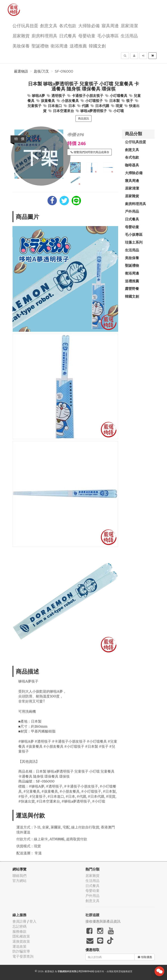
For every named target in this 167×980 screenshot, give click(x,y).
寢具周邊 (110, 25)
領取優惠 (145, 957)
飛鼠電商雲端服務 (118, 971)
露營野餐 (132, 289)
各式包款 (68, 25)
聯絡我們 (19, 876)
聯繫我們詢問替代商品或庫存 (90, 152)
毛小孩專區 (108, 36)
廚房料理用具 (44, 36)
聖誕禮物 (40, 46)
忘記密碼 (19, 926)
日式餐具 (68, 36)
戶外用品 (132, 211)
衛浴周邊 (59, 46)
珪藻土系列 (134, 242)
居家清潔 (129, 25)
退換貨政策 (21, 941)
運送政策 (19, 946)
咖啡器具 (132, 165)
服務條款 (19, 931)
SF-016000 (64, 71)
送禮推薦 (78, 46)
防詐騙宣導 (21, 951)
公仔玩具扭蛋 (25, 25)
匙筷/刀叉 (41, 71)
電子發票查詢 (23, 956)
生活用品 (129, 36)
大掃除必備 (89, 25)
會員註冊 (19, 921)
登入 (33, 921)
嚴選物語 (21, 71)
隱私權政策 (21, 936)
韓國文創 (97, 46)
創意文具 (49, 25)
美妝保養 (21, 46)
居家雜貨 (21, 36)
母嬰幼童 (87, 36)
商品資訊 (83, 118)
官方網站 (19, 881)
